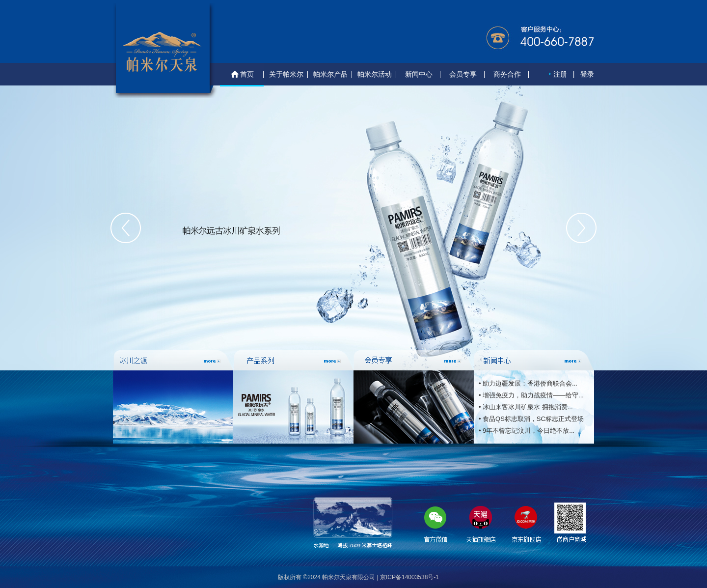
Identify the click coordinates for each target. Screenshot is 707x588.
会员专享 (463, 74)
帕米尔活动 (375, 74)
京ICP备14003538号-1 (409, 577)
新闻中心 (419, 74)
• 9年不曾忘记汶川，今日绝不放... (527, 431)
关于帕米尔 (286, 74)
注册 (560, 74)
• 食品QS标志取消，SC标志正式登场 (531, 419)
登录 (587, 74)
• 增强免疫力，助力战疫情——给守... (531, 395)
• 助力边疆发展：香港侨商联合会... (528, 383)
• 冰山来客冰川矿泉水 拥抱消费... (526, 407)
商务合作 (507, 74)
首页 (242, 75)
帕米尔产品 (330, 74)
